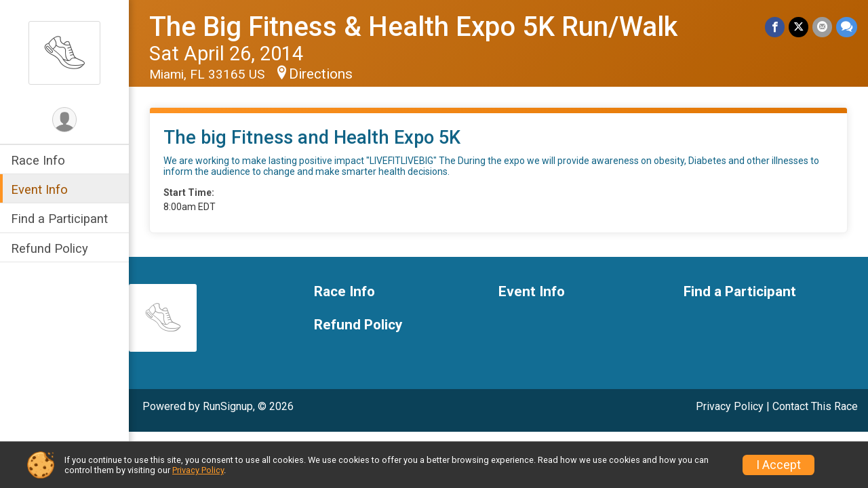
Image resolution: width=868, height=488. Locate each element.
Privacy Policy (730, 406)
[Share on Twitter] (798, 27)
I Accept (778, 465)
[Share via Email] (822, 27)
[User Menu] (65, 120)
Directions (321, 74)
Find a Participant (59, 219)
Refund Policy (50, 248)
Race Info (38, 160)
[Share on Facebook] (775, 27)
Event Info (39, 189)
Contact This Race (815, 406)
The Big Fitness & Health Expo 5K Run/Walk (413, 27)
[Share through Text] (847, 27)
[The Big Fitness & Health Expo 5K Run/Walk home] (64, 52)
